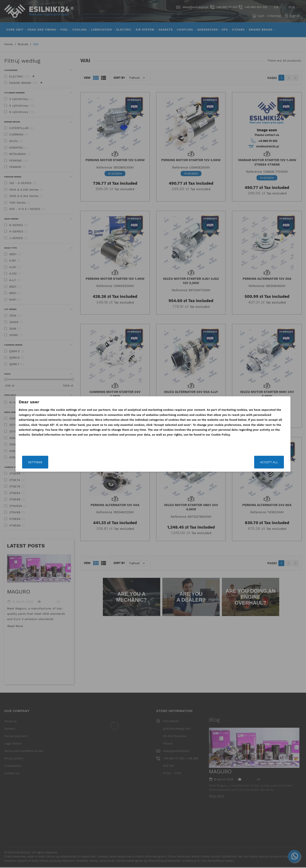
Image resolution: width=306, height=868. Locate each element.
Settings (69, 462)
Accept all (235, 462)
